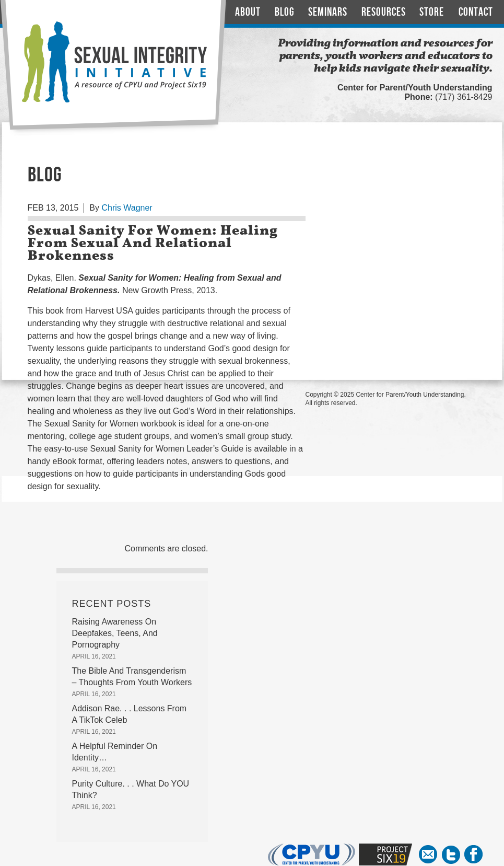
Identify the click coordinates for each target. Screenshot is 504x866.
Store (432, 12)
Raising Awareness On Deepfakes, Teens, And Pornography (115, 633)
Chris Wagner (127, 208)
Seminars (328, 12)
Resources (384, 12)
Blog (285, 12)
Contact (476, 12)
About (248, 12)
